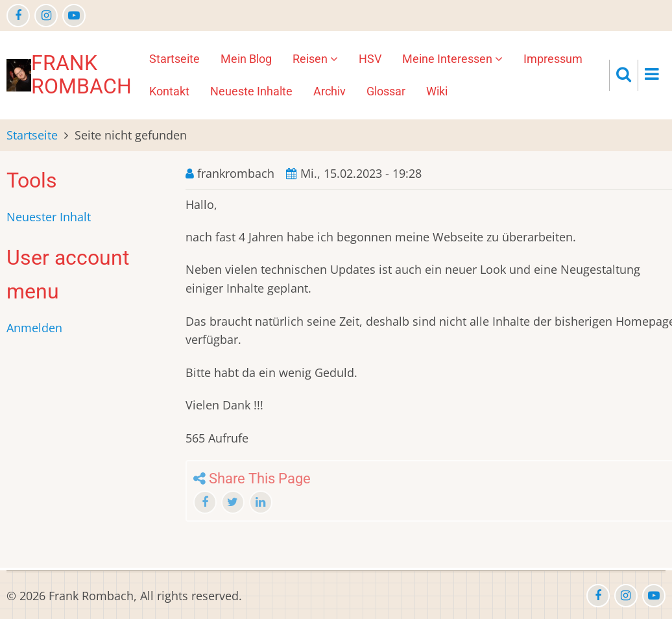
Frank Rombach (81, 75)
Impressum (553, 59)
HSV (370, 59)
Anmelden (34, 328)
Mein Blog (246, 59)
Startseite (174, 59)
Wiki (437, 91)
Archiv (330, 91)
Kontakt (169, 91)
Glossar (386, 91)
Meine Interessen (452, 59)
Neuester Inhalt (49, 217)
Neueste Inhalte (251, 91)
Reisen (315, 59)
